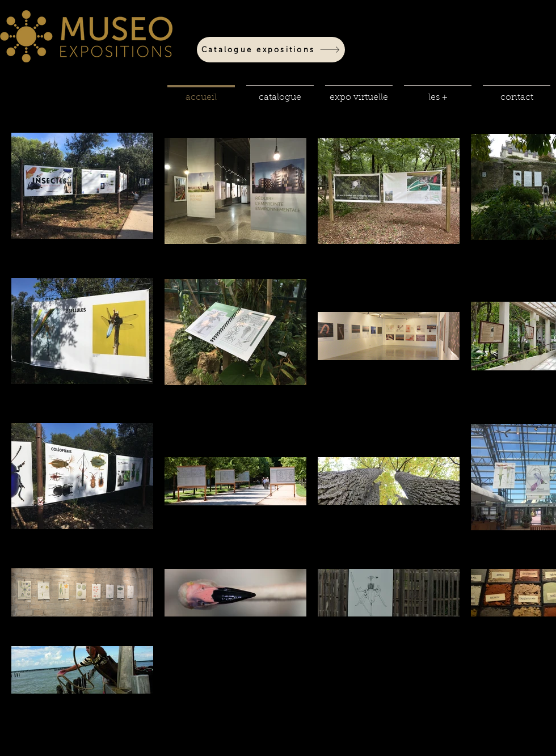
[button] (280, 92)
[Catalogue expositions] (271, 50)
